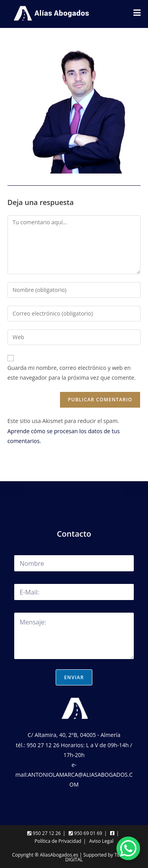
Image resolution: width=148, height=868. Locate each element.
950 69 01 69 (85, 833)
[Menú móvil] (137, 14)
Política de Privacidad (58, 841)
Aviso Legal (101, 841)
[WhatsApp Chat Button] (128, 848)
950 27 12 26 (44, 833)
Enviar (74, 677)
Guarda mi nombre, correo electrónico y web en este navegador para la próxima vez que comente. (72, 373)
